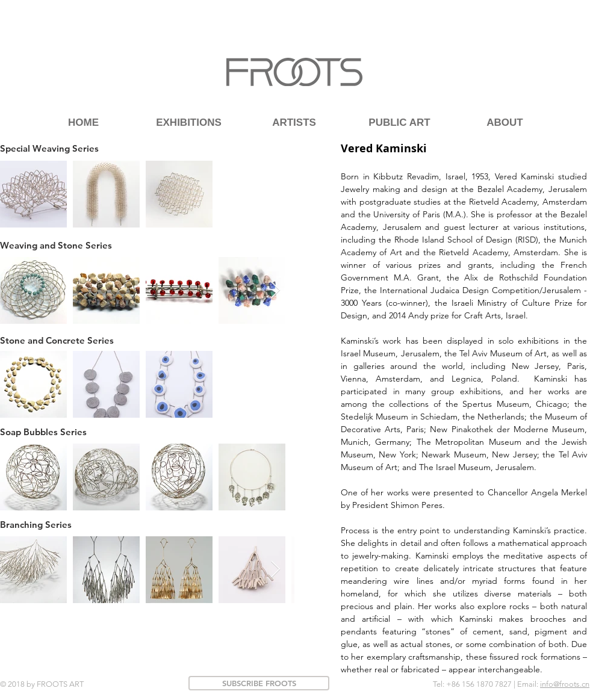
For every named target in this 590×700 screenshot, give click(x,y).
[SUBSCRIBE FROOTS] (259, 683)
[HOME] (83, 122)
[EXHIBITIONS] (189, 122)
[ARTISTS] (294, 122)
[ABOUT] (505, 122)
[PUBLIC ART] (399, 122)
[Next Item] (275, 290)
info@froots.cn (565, 684)
